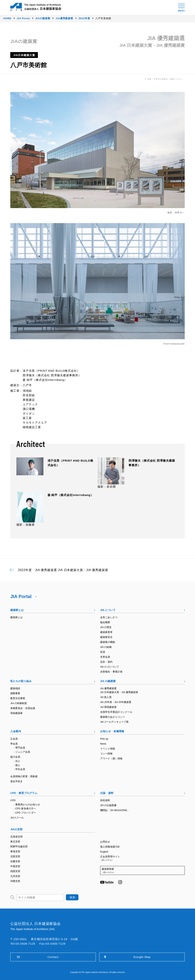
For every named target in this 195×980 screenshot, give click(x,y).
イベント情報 (108, 749)
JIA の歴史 (106, 627)
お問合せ (105, 842)
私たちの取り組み (21, 681)
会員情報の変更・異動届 (24, 776)
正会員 (14, 739)
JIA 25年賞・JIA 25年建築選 (116, 702)
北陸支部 (15, 856)
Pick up (104, 739)
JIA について (108, 610)
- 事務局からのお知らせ (27, 805)
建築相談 (15, 688)
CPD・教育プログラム (24, 793)
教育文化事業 (18, 698)
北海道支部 (16, 837)
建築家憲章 (106, 632)
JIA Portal (21, 596)
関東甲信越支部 (19, 847)
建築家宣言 (106, 637)
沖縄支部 (15, 881)
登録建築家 (16, 713)
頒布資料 (105, 800)
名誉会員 (105, 657)
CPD (13, 800)
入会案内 (16, 731)
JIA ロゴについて (110, 667)
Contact (53, 957)
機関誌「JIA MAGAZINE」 (115, 810)
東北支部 (15, 842)
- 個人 (17, 765)
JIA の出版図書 (108, 805)
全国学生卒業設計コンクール (116, 712)
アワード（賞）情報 (111, 759)
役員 (103, 652)
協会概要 (105, 622)
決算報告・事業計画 (111, 672)
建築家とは (17, 610)
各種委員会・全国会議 (23, 708)
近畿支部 (15, 861)
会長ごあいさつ (109, 617)
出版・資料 (107, 793)
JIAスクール (17, 818)
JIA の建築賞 (108, 681)
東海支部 (15, 851)
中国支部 (15, 866)
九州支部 (15, 876)
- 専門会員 (19, 748)
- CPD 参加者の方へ (25, 808)
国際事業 (15, 693)
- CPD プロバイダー (25, 813)
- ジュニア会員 (22, 752)
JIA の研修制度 (19, 703)
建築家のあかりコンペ (113, 717)
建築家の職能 (108, 642)
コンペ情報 (106, 754)
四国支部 (15, 871)
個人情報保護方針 (110, 847)
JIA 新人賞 (106, 697)
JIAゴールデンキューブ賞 (114, 722)
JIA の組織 (106, 647)
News (103, 744)
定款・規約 (106, 662)
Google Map (142, 957)
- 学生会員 (19, 769)
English (104, 852)
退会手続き (16, 781)
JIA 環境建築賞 (108, 707)
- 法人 (17, 761)
